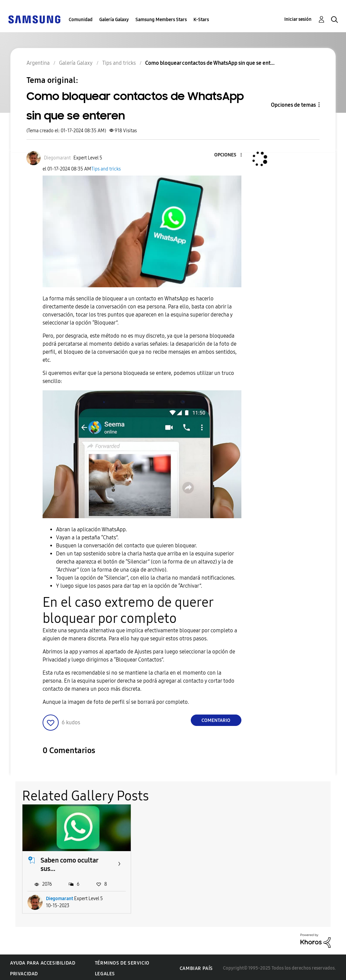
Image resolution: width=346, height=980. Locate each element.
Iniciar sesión (298, 19)
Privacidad (24, 972)
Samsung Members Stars (161, 20)
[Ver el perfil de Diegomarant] (57, 158)
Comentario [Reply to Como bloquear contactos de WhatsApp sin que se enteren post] (216, 720)
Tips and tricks (106, 169)
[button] (230, 155)
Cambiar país (196, 966)
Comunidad (81, 20)
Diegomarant (60, 897)
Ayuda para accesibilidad (43, 961)
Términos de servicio (122, 961)
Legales (105, 972)
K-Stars (201, 20)
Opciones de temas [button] (293, 105)
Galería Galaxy (114, 20)
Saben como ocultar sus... (69, 862)
